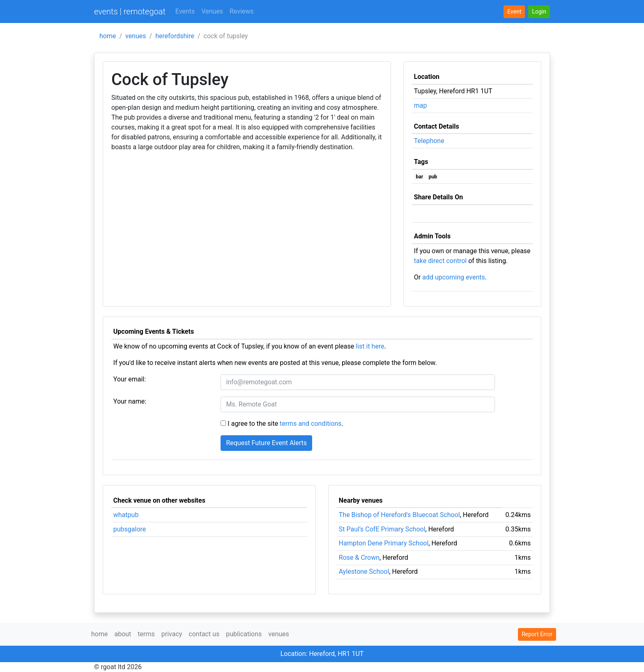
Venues (212, 11)
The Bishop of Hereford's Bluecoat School (399, 515)
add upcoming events (454, 277)
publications (244, 634)
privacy (172, 634)
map (421, 105)
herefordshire (175, 36)
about (123, 634)
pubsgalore (130, 529)
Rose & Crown (359, 558)
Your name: (130, 401)
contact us (204, 634)
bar (420, 177)
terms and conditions (311, 424)
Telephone (429, 141)
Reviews (242, 11)
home (108, 36)
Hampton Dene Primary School (384, 543)
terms (146, 634)
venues (136, 36)
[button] (539, 12)
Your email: (130, 379)
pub (433, 177)
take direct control (440, 261)
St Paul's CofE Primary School (382, 529)
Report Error (537, 634)
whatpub (126, 515)
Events (185, 11)
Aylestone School (364, 572)
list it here (370, 346)
